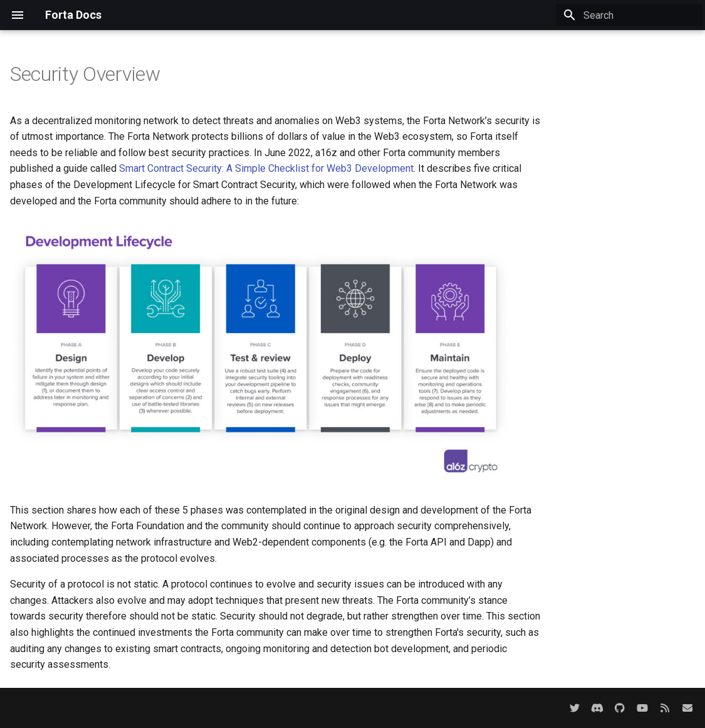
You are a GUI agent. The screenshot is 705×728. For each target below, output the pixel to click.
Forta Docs (73, 15)
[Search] (629, 15)
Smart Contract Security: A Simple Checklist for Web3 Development (266, 168)
